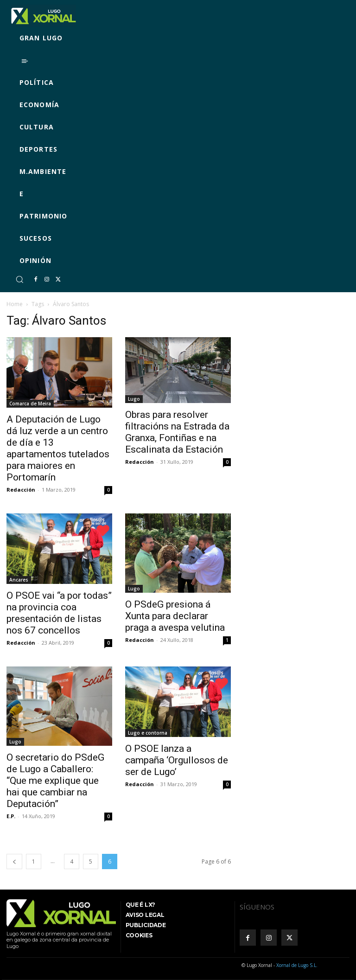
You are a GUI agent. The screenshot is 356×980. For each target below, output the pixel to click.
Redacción (21, 490)
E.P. (11, 816)
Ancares (19, 580)
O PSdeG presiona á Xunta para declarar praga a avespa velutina (175, 616)
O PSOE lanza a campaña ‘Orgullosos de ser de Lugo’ (177, 760)
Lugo (134, 399)
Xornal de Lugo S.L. (297, 965)
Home (15, 304)
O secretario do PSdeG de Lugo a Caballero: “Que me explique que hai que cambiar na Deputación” (55, 781)
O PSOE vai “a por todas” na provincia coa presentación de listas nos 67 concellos (59, 613)
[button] (19, 279)
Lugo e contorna (148, 733)
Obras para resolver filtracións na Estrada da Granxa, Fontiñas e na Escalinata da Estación (177, 432)
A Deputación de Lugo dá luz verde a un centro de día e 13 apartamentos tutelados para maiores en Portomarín (58, 448)
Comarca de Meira (30, 404)
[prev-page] (14, 862)
